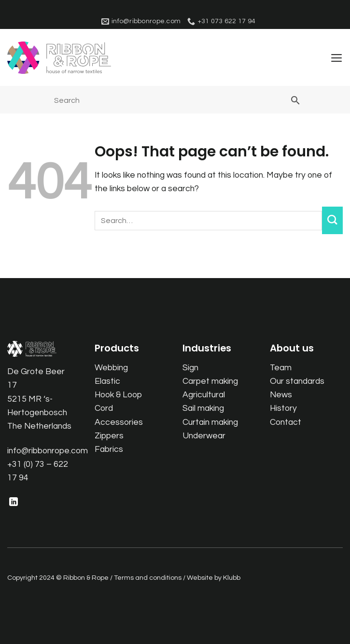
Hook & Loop (118, 395)
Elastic (107, 381)
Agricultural (204, 395)
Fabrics (109, 449)
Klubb (232, 578)
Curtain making (210, 422)
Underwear (204, 436)
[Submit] (332, 221)
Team (281, 368)
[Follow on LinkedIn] (14, 503)
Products (117, 349)
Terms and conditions (148, 578)
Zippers (109, 436)
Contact (286, 422)
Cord (104, 409)
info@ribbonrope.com (48, 451)
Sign (190, 368)
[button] (336, 58)
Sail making (203, 409)
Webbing (111, 368)
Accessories (119, 422)
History (283, 409)
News (281, 395)
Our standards (297, 381)
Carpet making (210, 381)
